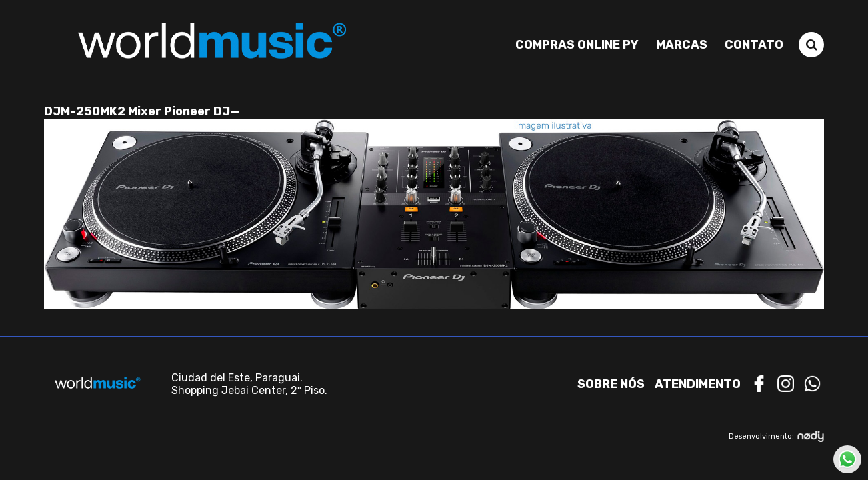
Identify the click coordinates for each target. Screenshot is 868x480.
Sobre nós (611, 384)
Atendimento (698, 384)
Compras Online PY (577, 45)
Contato (754, 45)
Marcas (682, 45)
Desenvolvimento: (776, 436)
